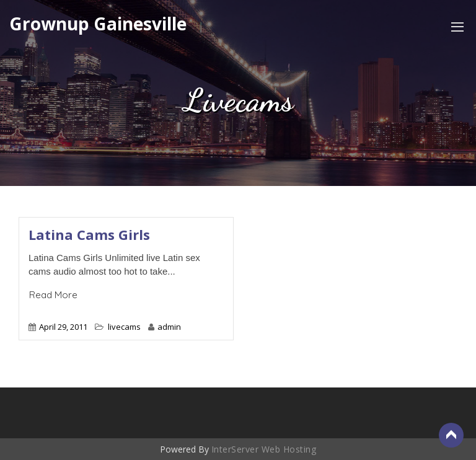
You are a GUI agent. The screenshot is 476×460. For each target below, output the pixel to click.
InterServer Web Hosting (264, 449)
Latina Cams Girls (89, 234)
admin (165, 327)
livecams (124, 327)
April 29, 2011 (63, 327)
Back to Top (451, 435)
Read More (53, 295)
